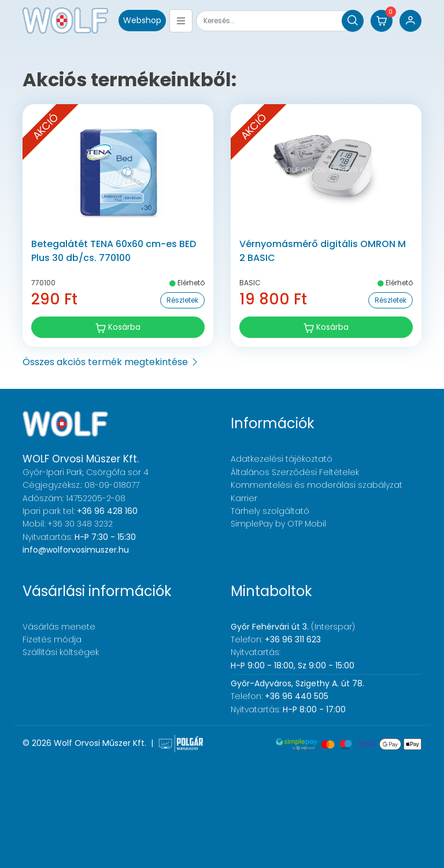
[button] (382, 21)
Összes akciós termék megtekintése (111, 362)
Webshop (142, 20)
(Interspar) (293, 627)
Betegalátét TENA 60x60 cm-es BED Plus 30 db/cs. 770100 (114, 251)
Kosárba (118, 327)
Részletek (182, 300)
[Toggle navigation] (181, 21)
